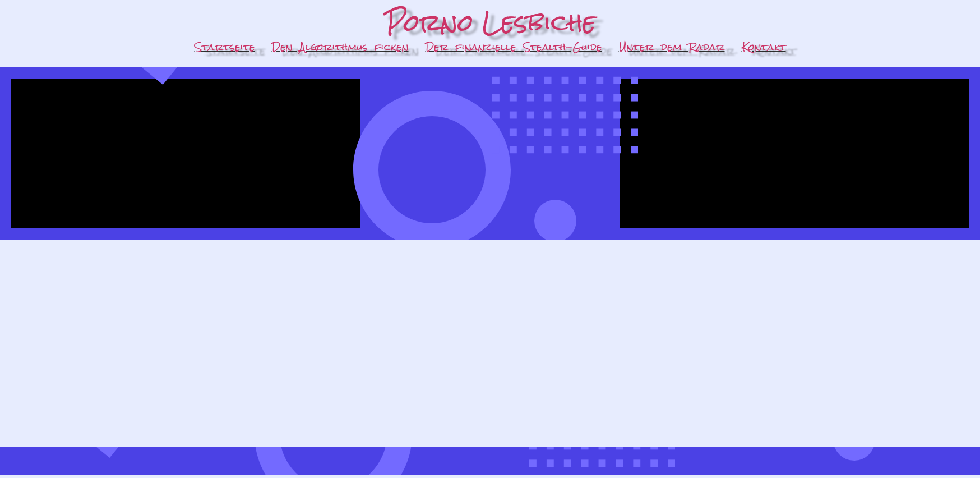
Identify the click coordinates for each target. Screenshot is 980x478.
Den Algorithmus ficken (340, 47)
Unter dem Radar (672, 47)
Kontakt (764, 47)
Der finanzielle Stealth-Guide (514, 47)
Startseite (225, 47)
